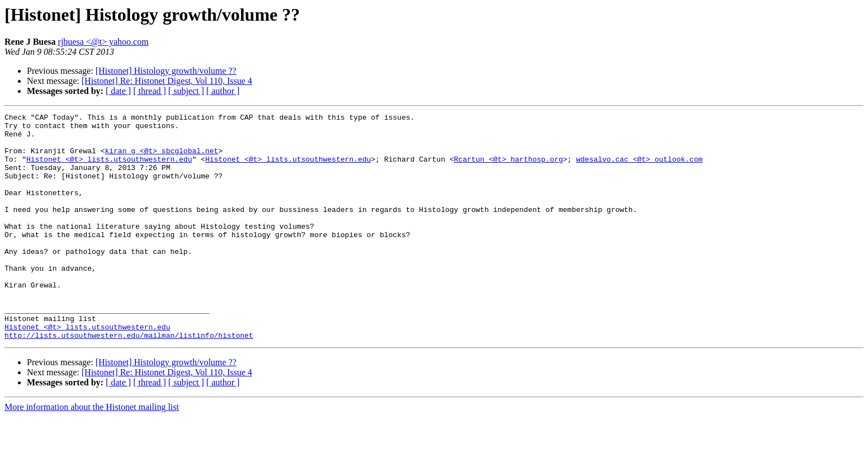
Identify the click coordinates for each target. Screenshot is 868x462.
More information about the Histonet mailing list (92, 452)
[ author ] (223, 91)
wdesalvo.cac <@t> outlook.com (639, 169)
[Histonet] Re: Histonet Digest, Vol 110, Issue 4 (167, 81)
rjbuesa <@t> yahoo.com (103, 42)
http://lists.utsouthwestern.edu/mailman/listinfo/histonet (129, 380)
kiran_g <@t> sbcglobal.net (161, 159)
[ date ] (118, 91)
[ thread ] (150, 91)
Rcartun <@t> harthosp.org (508, 169)
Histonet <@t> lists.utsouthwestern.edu (109, 169)
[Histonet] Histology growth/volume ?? (166, 71)
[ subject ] (186, 91)
